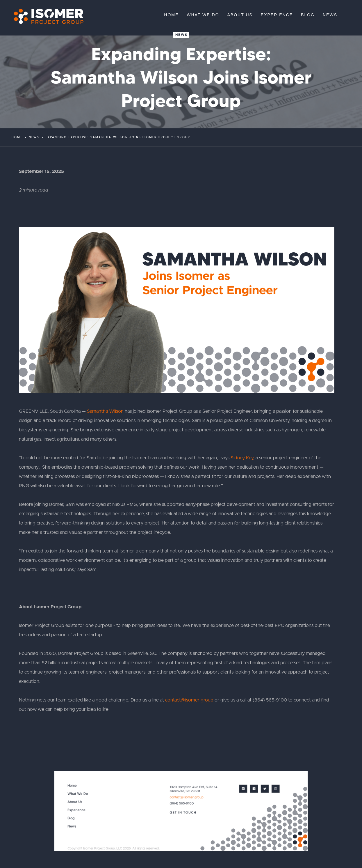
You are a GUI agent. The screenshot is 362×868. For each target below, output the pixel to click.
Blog (71, 818)
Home (17, 137)
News (181, 35)
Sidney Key (242, 458)
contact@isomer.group (189, 700)
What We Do (78, 794)
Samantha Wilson (105, 411)
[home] (46, 16)
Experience (76, 810)
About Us (75, 802)
